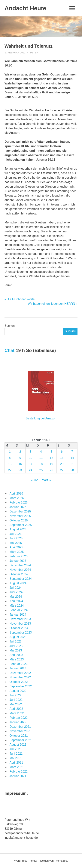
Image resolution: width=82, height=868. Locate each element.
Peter (34, 53)
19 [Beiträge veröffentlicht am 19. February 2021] (51, 464)
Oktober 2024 (19, 574)
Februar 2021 (19, 772)
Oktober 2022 (19, 682)
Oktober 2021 (19, 736)
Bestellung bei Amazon (41, 418)
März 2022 (17, 713)
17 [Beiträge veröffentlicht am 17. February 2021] (31, 464)
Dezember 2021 (20, 727)
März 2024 (17, 606)
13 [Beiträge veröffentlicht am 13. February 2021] (62, 458)
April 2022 (16, 709)
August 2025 (18, 529)
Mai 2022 (16, 704)
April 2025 (16, 547)
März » (46, 480)
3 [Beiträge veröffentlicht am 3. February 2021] (31, 452)
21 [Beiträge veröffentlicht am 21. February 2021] (72, 464)
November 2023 (20, 624)
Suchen (10, 326)
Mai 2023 (16, 650)
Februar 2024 (19, 610)
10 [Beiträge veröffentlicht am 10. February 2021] (31, 458)
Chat (9, 350)
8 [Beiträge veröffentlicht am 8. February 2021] (10, 458)
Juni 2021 (16, 754)
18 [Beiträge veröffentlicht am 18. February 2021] (41, 464)
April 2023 (16, 655)
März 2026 (17, 498)
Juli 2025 (16, 534)
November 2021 (20, 731)
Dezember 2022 (20, 673)
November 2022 (20, 677)
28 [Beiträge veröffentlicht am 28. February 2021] (72, 470)
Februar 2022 (19, 718)
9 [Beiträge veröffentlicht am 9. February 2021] (20, 458)
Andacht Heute (26, 8)
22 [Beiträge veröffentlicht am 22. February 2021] (10, 470)
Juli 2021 (16, 749)
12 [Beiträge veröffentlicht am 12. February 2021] (51, 458)
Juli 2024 (16, 588)
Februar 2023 (19, 664)
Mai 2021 (16, 758)
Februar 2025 (19, 556)
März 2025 (17, 552)
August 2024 (18, 583)
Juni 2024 (16, 592)
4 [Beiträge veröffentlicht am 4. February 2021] (41, 452)
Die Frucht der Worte (21, 299)
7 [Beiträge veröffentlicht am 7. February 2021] (72, 452)
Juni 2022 (16, 700)
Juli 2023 (16, 641)
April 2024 (16, 601)
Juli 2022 (16, 695)
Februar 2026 (19, 502)
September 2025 (21, 525)
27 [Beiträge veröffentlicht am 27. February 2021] (62, 470)
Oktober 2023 (19, 628)
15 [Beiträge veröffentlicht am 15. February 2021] (10, 464)
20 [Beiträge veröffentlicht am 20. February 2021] (62, 464)
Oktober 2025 (19, 520)
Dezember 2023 (20, 619)
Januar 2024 (18, 615)
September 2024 (21, 579)
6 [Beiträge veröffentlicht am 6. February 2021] (62, 452)
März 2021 (17, 767)
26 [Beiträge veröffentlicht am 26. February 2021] (51, 470)
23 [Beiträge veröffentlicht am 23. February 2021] (20, 470)
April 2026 (16, 494)
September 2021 (21, 740)
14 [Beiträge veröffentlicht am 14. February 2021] (72, 458)
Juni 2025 (16, 538)
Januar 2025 (18, 561)
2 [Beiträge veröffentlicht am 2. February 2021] (20, 452)
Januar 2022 (18, 722)
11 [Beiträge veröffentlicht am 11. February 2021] (41, 458)
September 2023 (21, 633)
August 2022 (18, 691)
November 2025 (20, 516)
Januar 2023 (18, 668)
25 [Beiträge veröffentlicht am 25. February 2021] (41, 470)
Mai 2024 (16, 597)
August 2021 (18, 745)
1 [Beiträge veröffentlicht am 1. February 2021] (10, 452)
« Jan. (35, 480)
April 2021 (16, 763)
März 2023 (17, 659)
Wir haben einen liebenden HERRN (51, 304)
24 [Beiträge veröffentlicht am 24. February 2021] (31, 470)
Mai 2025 (16, 543)
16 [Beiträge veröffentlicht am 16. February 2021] (20, 464)
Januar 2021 (18, 776)
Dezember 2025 (20, 511)
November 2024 (20, 570)
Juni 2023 (16, 646)
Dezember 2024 (20, 565)
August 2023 (18, 637)
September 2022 (21, 686)
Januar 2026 (18, 507)
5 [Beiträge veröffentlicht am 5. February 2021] (51, 452)
